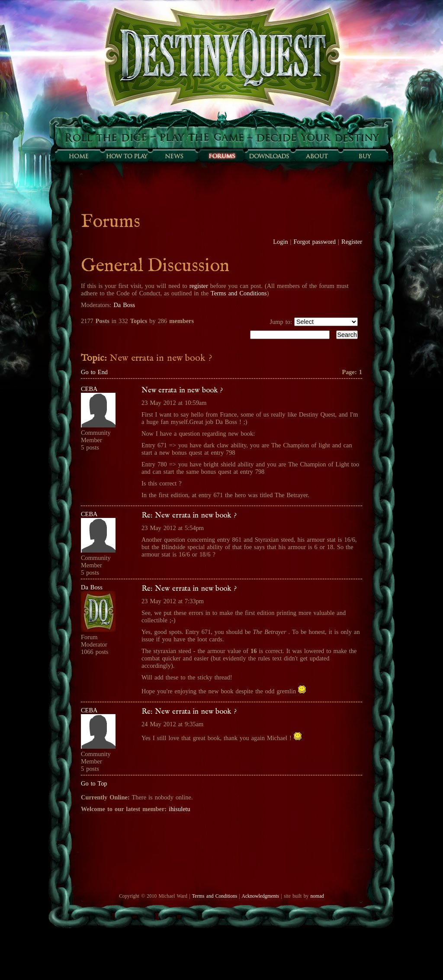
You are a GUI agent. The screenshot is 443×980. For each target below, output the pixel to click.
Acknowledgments (260, 896)
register (199, 286)
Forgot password (315, 242)
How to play (126, 156)
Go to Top (94, 783)
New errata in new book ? (182, 390)
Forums (221, 156)
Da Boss (124, 305)
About (317, 156)
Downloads (269, 156)
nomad (317, 896)
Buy (364, 156)
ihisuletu (180, 809)
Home (79, 156)
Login (280, 242)
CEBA (89, 389)
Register (352, 242)
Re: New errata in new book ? (189, 515)
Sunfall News (174, 156)
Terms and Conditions (239, 293)
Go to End (94, 372)
